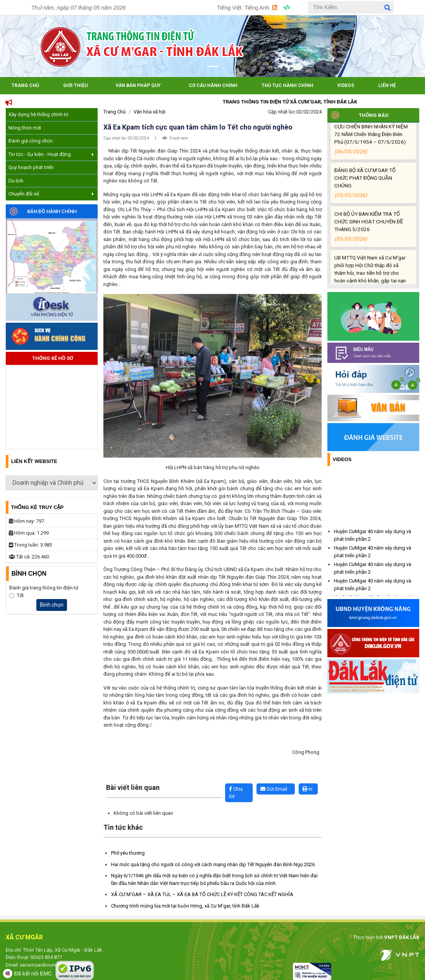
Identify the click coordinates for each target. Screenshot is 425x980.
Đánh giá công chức (31, 141)
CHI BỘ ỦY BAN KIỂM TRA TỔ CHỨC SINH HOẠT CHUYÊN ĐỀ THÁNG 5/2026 (372, 240)
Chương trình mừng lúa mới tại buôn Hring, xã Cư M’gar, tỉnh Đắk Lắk (185, 906)
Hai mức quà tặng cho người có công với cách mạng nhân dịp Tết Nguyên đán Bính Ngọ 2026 (213, 864)
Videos (346, 85)
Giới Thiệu (75, 85)
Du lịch (16, 181)
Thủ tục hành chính (287, 85)
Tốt (20, 595)
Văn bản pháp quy (138, 85)
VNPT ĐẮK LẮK (402, 937)
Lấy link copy (115, 779)
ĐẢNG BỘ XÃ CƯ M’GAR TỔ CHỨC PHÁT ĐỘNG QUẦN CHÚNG (372, 197)
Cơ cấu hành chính (213, 85)
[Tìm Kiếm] (351, 7)
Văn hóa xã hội (150, 112)
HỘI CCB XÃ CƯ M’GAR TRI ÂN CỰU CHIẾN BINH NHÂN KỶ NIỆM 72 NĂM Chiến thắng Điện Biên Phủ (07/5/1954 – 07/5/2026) (372, 149)
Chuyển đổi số (51, 194)
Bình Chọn (29, 574)
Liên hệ (387, 85)
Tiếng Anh (257, 8)
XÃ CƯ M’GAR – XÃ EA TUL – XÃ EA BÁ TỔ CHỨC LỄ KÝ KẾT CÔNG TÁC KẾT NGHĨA (202, 894)
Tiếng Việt (229, 8)
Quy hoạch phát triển (31, 167)
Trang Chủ (25, 85)
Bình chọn (52, 605)
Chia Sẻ (236, 793)
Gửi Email (274, 789)
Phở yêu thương (128, 853)
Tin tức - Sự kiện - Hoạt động (51, 154)
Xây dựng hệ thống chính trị (38, 114)
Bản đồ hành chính (52, 211)
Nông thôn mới (25, 128)
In (307, 789)
